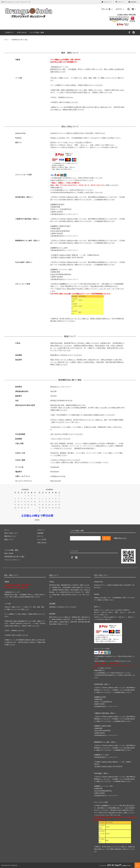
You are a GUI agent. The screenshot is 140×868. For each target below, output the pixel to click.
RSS (6, 553)
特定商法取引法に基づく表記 (14, 557)
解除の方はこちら (120, 538)
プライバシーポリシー (12, 560)
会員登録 (133, 2)
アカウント (107, 2)
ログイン (120, 2)
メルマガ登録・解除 (37, 32)
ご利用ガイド (9, 32)
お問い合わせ (22, 32)
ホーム (6, 40)
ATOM (11, 553)
